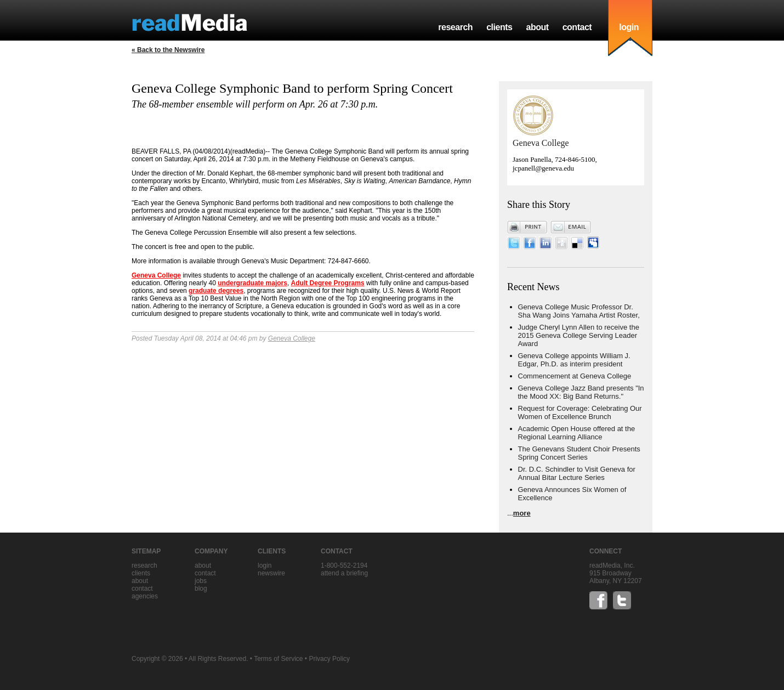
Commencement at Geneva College (575, 376)
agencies (145, 596)
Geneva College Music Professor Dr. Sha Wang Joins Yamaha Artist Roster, (579, 311)
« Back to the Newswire (168, 50)
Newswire (271, 573)
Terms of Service (278, 659)
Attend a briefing (344, 573)
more (522, 513)
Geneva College (156, 275)
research (455, 27)
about (537, 27)
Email (571, 227)
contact (577, 27)
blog (201, 589)
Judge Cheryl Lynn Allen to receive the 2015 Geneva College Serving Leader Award (579, 335)
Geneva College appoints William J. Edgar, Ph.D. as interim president (574, 360)
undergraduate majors (252, 283)
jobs (201, 581)
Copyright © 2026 (157, 659)
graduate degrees (216, 291)
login (629, 27)
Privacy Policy (329, 659)
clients (499, 27)
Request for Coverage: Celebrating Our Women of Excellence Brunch (580, 412)
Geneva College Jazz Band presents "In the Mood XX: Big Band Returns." (581, 392)
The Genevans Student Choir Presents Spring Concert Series (579, 453)
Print (527, 227)
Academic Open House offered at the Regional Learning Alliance (577, 433)
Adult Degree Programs (328, 283)
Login (265, 565)
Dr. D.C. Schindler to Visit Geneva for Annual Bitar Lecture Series (577, 473)
